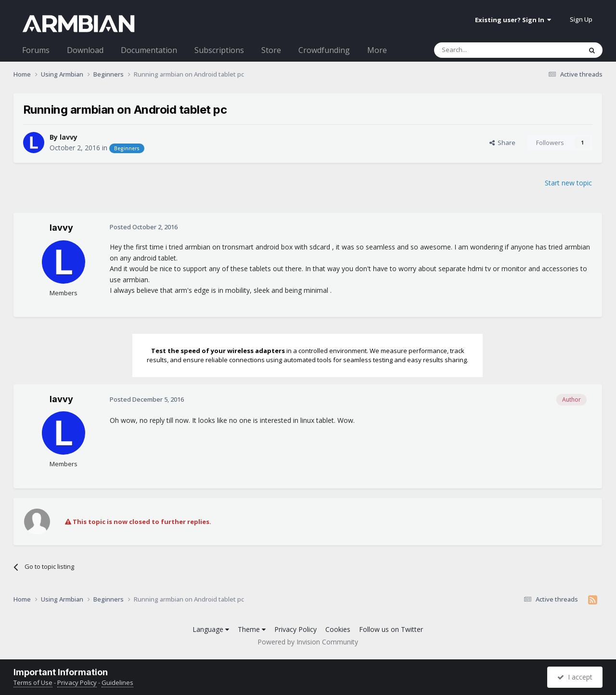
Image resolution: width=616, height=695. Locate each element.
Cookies (338, 629)
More (377, 50)
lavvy (69, 137)
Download (85, 50)
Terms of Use (33, 682)
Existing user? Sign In (513, 20)
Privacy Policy (295, 629)
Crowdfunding (324, 50)
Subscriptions (219, 50)
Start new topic (568, 183)
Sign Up (581, 19)
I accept (575, 677)
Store (271, 50)
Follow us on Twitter (391, 629)
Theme (252, 629)
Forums (36, 50)
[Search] (484, 50)
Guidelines (117, 682)
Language (211, 629)
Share (502, 143)
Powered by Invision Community (308, 642)
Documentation (149, 50)
